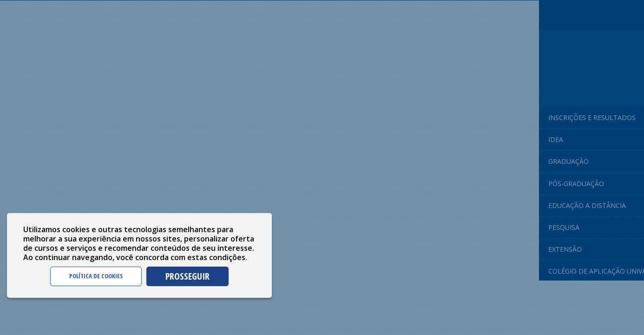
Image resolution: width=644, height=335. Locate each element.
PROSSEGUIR (187, 276)
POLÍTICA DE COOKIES (96, 276)
